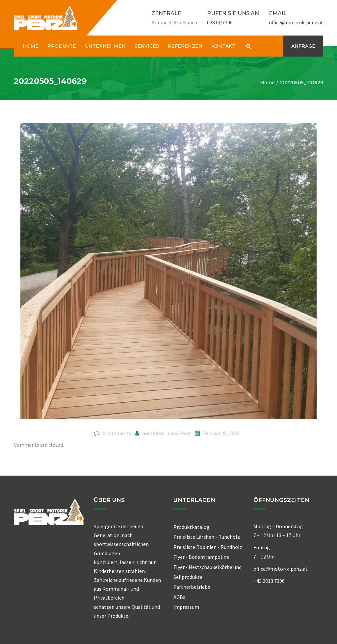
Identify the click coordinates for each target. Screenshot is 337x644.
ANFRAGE (303, 46)
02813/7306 (220, 22)
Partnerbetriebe (192, 587)
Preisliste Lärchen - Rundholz (207, 537)
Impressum (186, 607)
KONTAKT (223, 46)
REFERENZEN (185, 46)
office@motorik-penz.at (296, 22)
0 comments (117, 433)
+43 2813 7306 (269, 581)
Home (268, 83)
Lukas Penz (178, 433)
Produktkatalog (192, 527)
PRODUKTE (62, 46)
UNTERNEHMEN (105, 46)
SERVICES (147, 46)
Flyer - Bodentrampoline (201, 557)
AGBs (179, 597)
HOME (31, 46)
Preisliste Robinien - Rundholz (208, 547)
